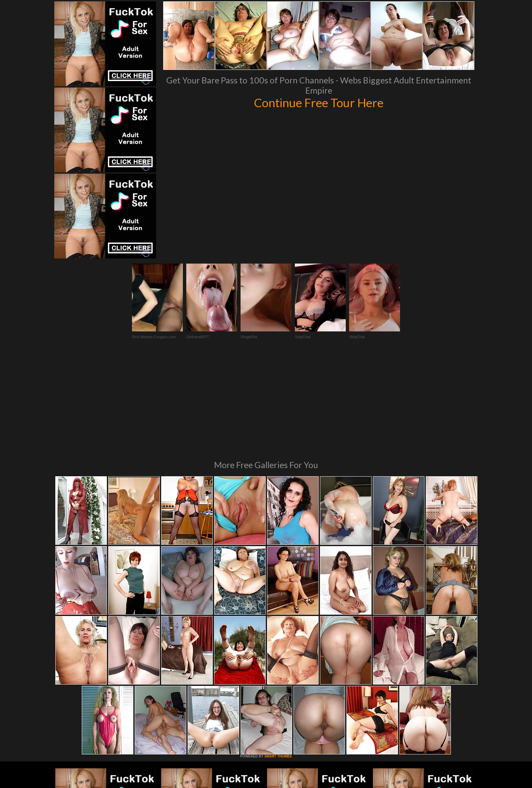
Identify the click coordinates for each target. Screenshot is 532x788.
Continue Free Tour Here (319, 102)
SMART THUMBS (278, 664)
